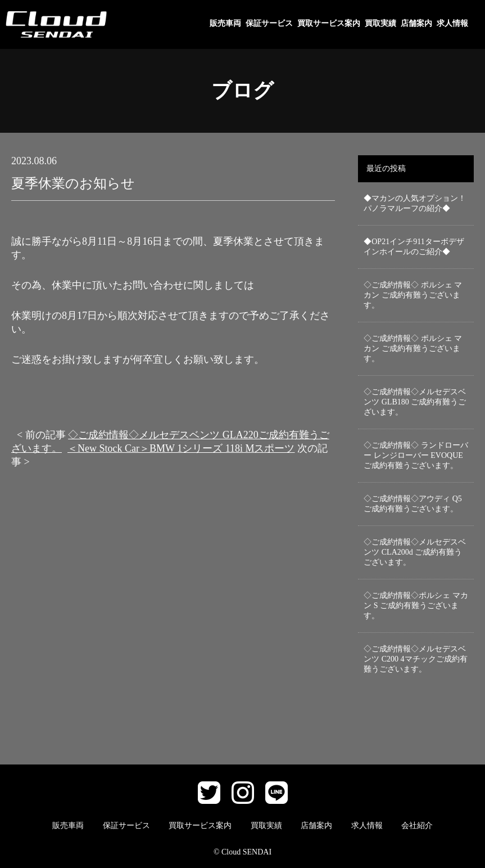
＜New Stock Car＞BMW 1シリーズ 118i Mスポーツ (181, 448)
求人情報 (452, 23)
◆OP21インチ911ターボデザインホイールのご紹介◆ (414, 247)
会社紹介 (417, 826)
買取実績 (380, 23)
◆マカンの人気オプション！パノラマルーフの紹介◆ (415, 203)
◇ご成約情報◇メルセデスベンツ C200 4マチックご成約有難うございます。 (415, 659)
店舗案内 (416, 23)
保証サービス (269, 23)
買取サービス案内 (329, 23)
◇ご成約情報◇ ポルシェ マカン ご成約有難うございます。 (413, 295)
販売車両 (225, 23)
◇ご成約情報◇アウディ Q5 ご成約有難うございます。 (413, 504)
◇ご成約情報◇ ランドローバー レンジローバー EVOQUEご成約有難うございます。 (416, 455)
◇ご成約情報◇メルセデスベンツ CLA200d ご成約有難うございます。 (415, 552)
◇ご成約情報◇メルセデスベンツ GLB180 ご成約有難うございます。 (415, 402)
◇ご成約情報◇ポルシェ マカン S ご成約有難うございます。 (416, 606)
